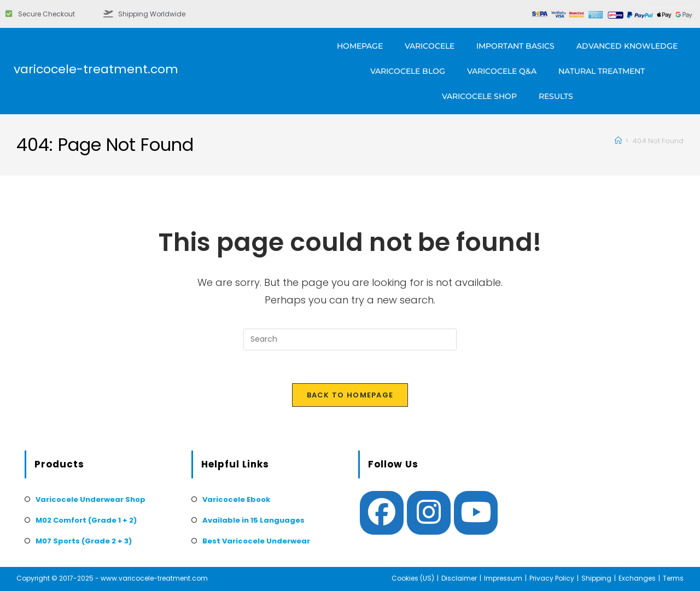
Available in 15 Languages (253, 520)
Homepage (360, 46)
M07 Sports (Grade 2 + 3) (84, 541)
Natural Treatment (602, 71)
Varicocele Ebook (236, 499)
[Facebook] (382, 513)
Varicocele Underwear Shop (91, 499)
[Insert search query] (350, 340)
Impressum (503, 578)
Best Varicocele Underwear (256, 541)
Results (556, 96)
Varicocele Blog (408, 71)
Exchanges (637, 578)
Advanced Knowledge (627, 46)
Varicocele (430, 46)
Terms (673, 578)
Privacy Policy (552, 578)
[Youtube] (476, 513)
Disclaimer (459, 578)
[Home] (618, 141)
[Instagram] (429, 513)
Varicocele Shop (479, 96)
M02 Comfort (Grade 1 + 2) (86, 520)
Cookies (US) (413, 578)
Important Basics (515, 46)
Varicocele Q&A (502, 71)
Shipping (596, 578)
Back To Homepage (350, 395)
